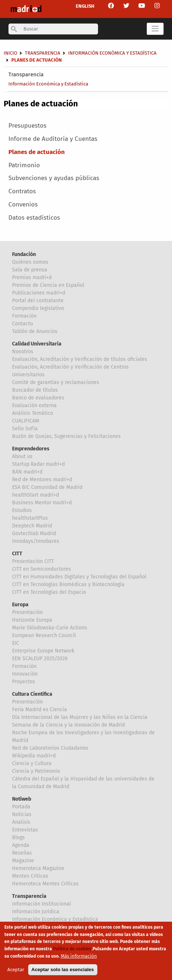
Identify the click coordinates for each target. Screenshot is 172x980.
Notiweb (22, 799)
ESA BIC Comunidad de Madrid (47, 487)
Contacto (23, 324)
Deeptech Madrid (32, 526)
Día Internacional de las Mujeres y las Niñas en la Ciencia (80, 717)
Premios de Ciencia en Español (48, 285)
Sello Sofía (25, 429)
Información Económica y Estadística (48, 84)
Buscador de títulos (35, 390)
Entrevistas (25, 830)
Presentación (27, 612)
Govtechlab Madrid (34, 533)
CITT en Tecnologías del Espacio (49, 592)
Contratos (22, 191)
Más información (79, 959)
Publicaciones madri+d (39, 293)
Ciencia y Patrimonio (36, 771)
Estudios (22, 510)
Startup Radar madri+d (38, 464)
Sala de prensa (30, 270)
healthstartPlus (30, 518)
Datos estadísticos (34, 218)
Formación (24, 316)
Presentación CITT (33, 561)
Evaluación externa (34, 405)
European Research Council (44, 635)
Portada (21, 807)
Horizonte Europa (32, 620)
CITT (17, 554)
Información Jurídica (36, 912)
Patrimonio (24, 165)
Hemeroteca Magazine (38, 868)
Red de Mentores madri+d (42, 480)
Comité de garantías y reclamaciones (56, 382)
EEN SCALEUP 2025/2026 (40, 659)
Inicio (10, 53)
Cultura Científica (32, 694)
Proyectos (24, 682)
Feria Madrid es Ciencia (40, 710)
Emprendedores (31, 449)
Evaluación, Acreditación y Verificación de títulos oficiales (80, 359)
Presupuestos (27, 126)
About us (22, 456)
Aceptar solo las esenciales (63, 972)
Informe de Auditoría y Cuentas (53, 139)
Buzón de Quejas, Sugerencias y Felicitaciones (66, 436)
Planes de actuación (37, 152)
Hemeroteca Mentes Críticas (45, 884)
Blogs (18, 838)
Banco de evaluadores (38, 398)
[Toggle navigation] (155, 29)
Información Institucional (42, 904)
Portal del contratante (38, 301)
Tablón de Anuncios (35, 331)
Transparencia (26, 74)
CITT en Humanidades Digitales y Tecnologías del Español (79, 577)
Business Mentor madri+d (42, 503)
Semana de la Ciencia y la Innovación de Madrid (68, 725)
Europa (20, 605)
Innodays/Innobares (36, 541)
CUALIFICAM (26, 421)
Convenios (23, 204)
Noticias (22, 814)
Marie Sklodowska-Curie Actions (50, 628)
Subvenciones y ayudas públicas (54, 178)
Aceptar (16, 972)
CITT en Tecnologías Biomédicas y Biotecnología (68, 584)
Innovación (25, 674)
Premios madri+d (32, 277)
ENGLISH (85, 6)
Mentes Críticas (30, 876)
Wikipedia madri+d (34, 756)
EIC (16, 643)
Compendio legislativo (38, 308)
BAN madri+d (27, 472)
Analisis (21, 822)
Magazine (23, 861)
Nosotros (23, 352)
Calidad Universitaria (37, 344)
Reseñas (22, 853)
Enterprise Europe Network (43, 651)
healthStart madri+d (35, 495)
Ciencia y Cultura (32, 763)
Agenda (21, 845)
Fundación (24, 254)
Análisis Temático (33, 413)
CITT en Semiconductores (42, 569)
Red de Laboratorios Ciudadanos (50, 748)
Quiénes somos (30, 262)
